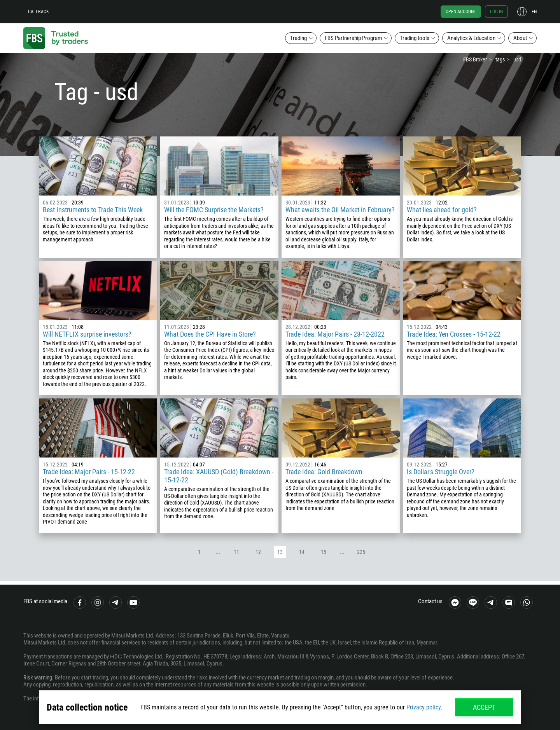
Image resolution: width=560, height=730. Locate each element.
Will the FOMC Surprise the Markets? (214, 210)
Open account (461, 12)
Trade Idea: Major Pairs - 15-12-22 (89, 472)
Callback (38, 12)
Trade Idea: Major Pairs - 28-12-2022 (335, 334)
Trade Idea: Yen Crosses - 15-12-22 (454, 334)
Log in (496, 12)
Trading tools (415, 38)
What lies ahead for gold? (442, 210)
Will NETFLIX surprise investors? (87, 334)
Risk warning (38, 678)
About (520, 38)
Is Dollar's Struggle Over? (441, 472)
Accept (484, 707)
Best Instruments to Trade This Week (93, 210)
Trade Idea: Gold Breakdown (324, 472)
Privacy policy (423, 707)
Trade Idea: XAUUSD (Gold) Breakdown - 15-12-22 (219, 476)
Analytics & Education (471, 38)
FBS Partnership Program (353, 38)
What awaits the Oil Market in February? (340, 210)
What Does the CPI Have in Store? (210, 334)
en (534, 12)
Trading (298, 38)
